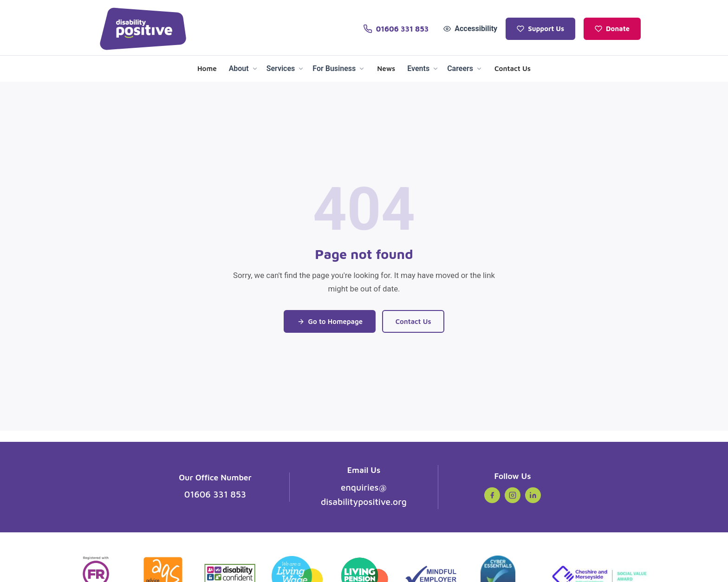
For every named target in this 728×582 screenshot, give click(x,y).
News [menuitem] (386, 68)
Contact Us (415, 321)
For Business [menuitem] (339, 68)
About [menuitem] (244, 68)
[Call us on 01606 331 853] (396, 29)
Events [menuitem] (423, 68)
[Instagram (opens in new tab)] (513, 495)
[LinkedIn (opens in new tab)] (533, 495)
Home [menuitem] (207, 68)
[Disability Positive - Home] (143, 29)
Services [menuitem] (286, 68)
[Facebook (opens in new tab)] (492, 495)
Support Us (540, 29)
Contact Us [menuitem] (513, 68)
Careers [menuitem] (465, 68)
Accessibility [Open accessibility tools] (470, 29)
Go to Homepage (329, 321)
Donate (612, 29)
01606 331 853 (215, 494)
